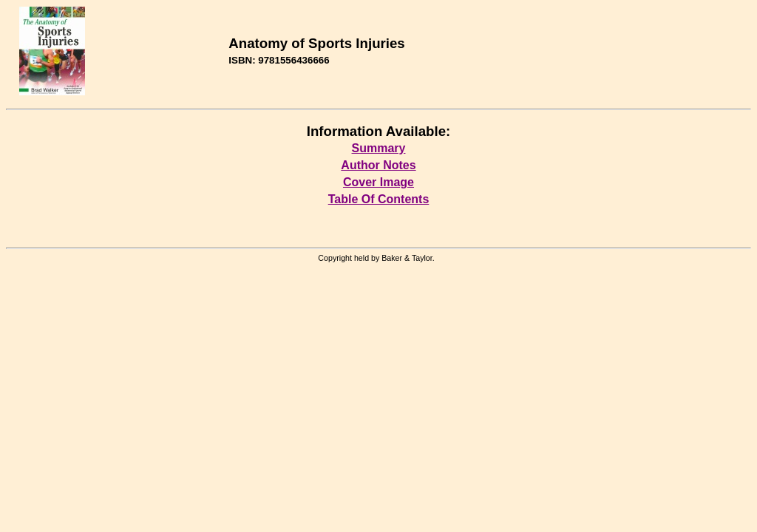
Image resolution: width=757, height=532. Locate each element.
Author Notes (378, 165)
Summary (379, 148)
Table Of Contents (379, 199)
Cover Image (378, 182)
